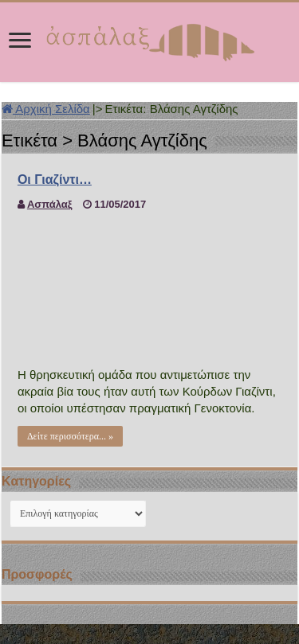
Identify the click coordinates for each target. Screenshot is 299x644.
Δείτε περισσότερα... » (70, 436)
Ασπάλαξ (50, 204)
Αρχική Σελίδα (46, 109)
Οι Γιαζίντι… (55, 180)
